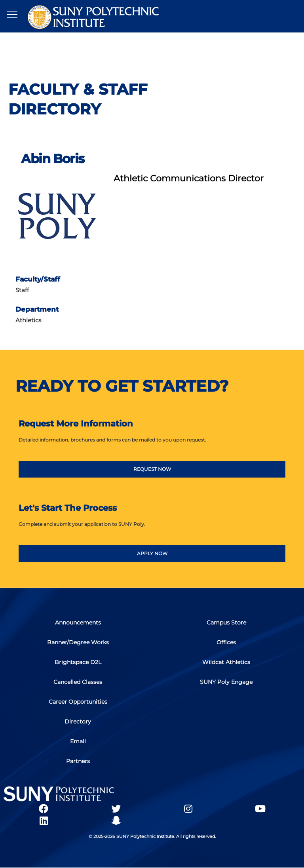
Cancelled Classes (78, 682)
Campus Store (226, 622)
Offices (226, 642)
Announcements (78, 622)
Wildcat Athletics (226, 662)
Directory (78, 721)
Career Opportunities (78, 702)
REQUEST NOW (152, 469)
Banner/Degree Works (78, 642)
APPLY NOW (152, 553)
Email (78, 741)
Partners (78, 761)
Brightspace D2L (78, 662)
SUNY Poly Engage (226, 682)
